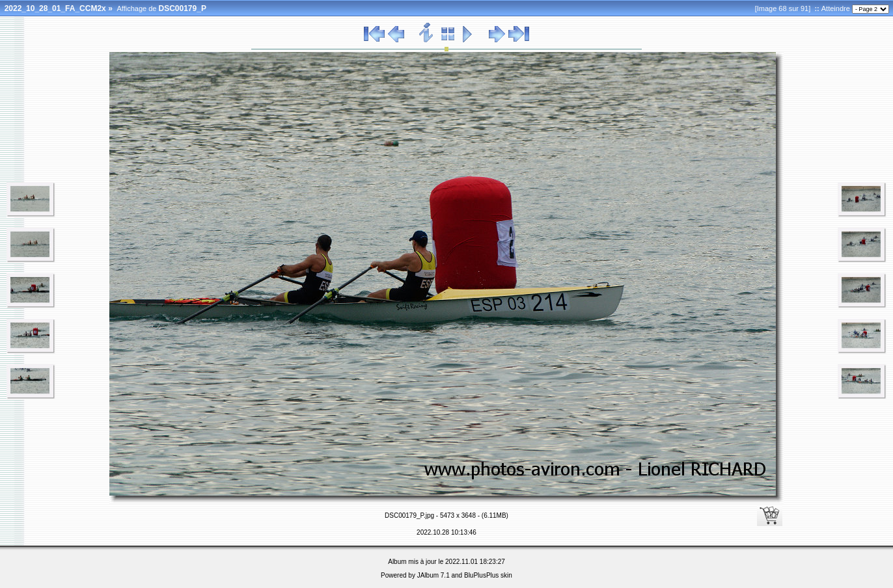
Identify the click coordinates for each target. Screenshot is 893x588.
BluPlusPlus (481, 575)
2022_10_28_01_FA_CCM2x (55, 8)
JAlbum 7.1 (433, 575)
